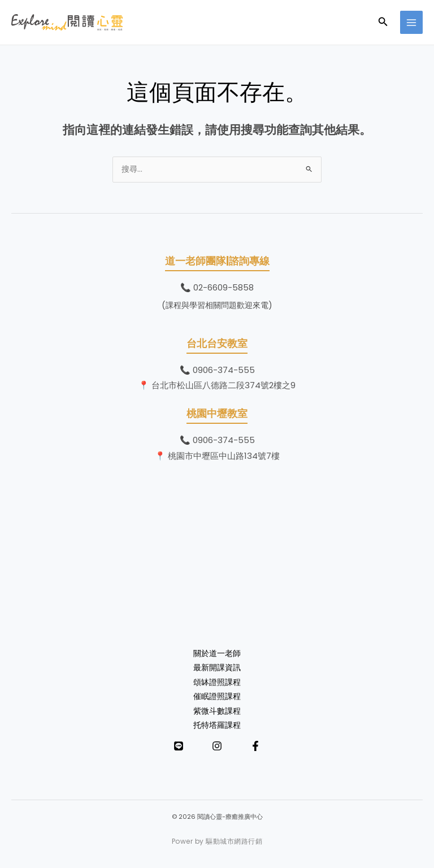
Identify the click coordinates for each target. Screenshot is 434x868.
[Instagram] (217, 746)
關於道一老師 (217, 654)
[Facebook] (255, 746)
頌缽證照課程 (217, 682)
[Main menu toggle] (412, 22)
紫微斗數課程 (217, 711)
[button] (383, 23)
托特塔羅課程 (217, 725)
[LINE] (179, 746)
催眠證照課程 (217, 696)
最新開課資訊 (217, 668)
